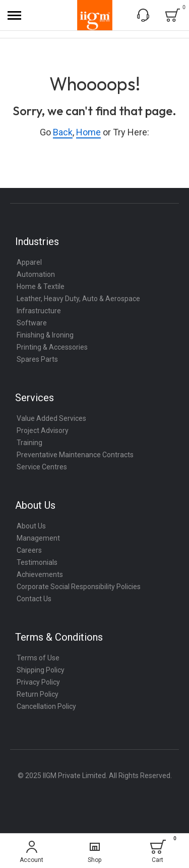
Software (32, 323)
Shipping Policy (41, 670)
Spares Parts (37, 359)
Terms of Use (38, 658)
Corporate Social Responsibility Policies (79, 587)
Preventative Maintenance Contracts (75, 455)
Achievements (40, 574)
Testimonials (37, 562)
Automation (36, 274)
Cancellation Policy (46, 706)
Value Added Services (51, 418)
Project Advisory (43, 430)
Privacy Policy (38, 682)
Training (29, 443)
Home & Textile (41, 286)
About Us (31, 526)
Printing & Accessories (52, 347)
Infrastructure (39, 311)
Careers (29, 550)
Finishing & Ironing (45, 335)
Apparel (29, 262)
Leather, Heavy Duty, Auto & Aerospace (78, 299)
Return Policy (38, 694)
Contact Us (34, 599)
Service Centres (42, 467)
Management (38, 538)
